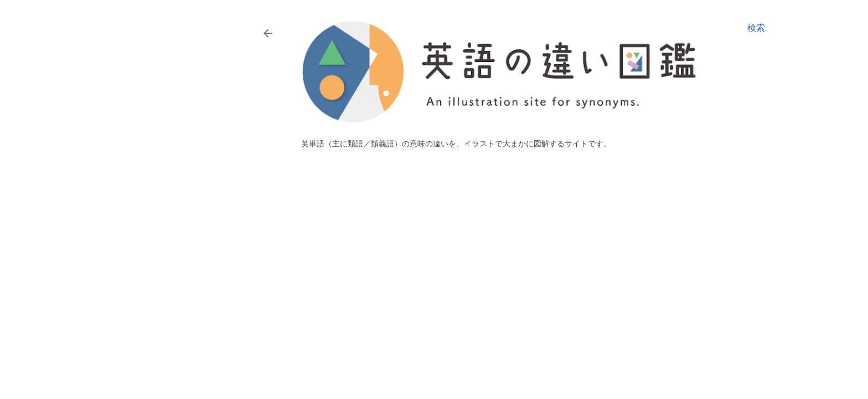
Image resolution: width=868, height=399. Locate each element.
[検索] (756, 28)
